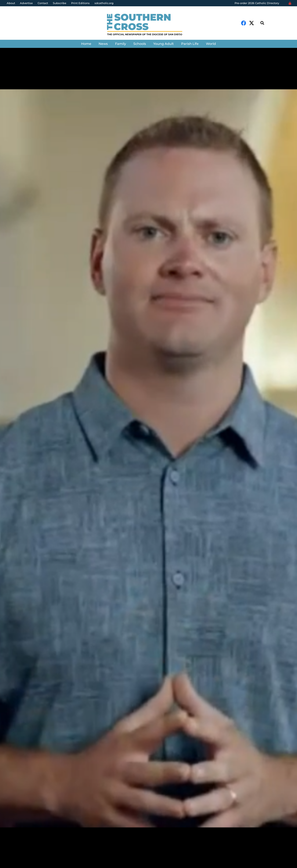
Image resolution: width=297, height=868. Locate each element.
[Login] (290, 3)
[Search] (262, 23)
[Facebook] (244, 23)
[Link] (148, 25)
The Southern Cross (30, 480)
